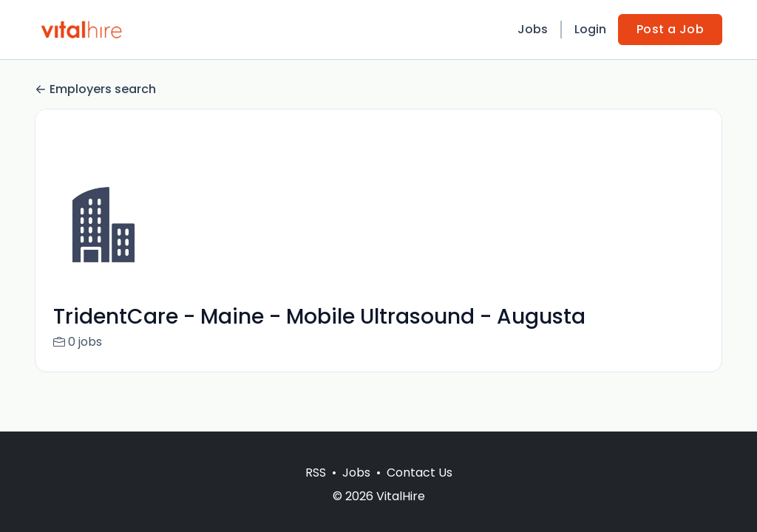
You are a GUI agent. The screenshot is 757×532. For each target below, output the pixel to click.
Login (590, 29)
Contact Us (420, 473)
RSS (316, 473)
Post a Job (670, 29)
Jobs (533, 29)
